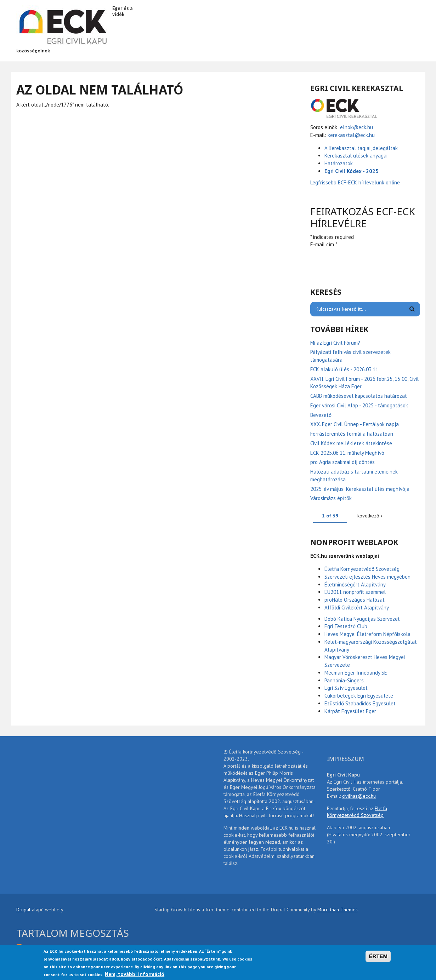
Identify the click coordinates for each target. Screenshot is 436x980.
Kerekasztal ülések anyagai (356, 156)
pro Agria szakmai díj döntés (342, 462)
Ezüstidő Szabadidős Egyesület (360, 703)
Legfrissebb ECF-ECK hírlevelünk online (356, 182)
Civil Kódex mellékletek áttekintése (351, 443)
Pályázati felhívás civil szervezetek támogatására (350, 356)
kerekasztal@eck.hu (351, 135)
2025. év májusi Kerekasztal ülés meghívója (360, 489)
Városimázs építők (331, 498)
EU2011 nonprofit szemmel (355, 592)
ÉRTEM (378, 956)
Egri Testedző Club (346, 626)
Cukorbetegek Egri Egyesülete (359, 696)
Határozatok (339, 163)
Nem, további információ (135, 974)
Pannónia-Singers (344, 680)
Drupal (23, 910)
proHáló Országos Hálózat (355, 600)
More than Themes (338, 910)
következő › (370, 516)
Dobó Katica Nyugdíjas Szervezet (362, 619)
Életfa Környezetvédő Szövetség (362, 569)
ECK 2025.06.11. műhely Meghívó (347, 453)
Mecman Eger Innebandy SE (356, 673)
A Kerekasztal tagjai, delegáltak (361, 148)
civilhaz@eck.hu (359, 796)
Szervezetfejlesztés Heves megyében (367, 577)
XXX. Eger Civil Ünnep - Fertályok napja (355, 424)
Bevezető (321, 415)
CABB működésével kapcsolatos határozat (359, 396)
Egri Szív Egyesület (346, 688)
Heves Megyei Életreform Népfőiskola (367, 634)
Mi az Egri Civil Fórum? (335, 343)
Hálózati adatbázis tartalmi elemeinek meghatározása (354, 475)
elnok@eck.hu (356, 127)
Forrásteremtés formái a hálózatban (352, 434)
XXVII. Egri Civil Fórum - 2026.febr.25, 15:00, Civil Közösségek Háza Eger (364, 383)
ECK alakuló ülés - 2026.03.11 (344, 369)
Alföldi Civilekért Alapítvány (357, 608)
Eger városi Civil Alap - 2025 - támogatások (359, 405)
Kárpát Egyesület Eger (350, 711)
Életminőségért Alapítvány (355, 584)
